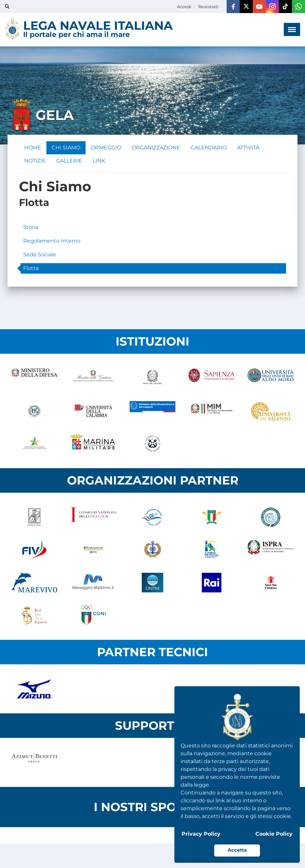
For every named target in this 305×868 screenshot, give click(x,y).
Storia (31, 227)
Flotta (31, 268)
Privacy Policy (201, 834)
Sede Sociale (40, 255)
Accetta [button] (237, 850)
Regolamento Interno (52, 241)
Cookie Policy (274, 834)
